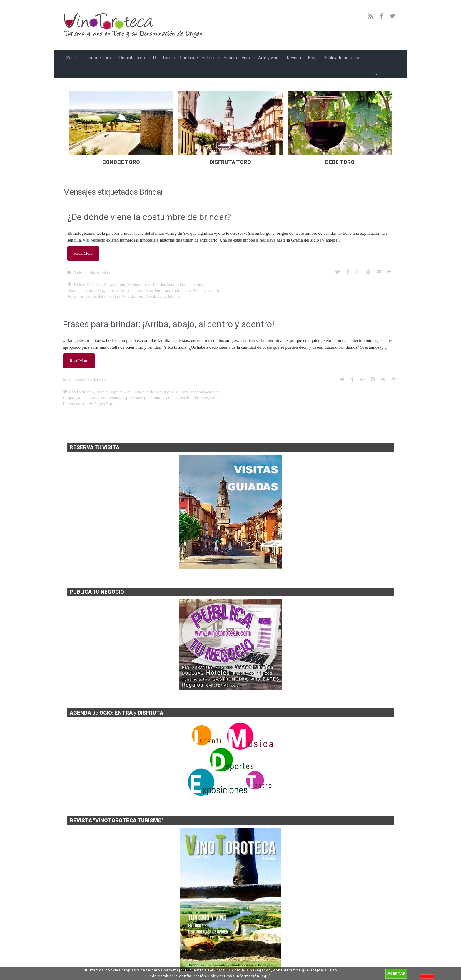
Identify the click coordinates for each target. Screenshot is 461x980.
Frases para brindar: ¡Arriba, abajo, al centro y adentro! (169, 311)
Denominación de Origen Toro (93, 277)
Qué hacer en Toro (198, 58)
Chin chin (95, 271)
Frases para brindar (182, 382)
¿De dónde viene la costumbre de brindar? (149, 205)
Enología (162, 277)
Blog (312, 58)
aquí (266, 976)
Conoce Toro (99, 58)
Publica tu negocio (341, 58)
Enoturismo (181, 277)
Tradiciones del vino (94, 283)
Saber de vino (237, 58)
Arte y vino (269, 58)
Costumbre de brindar (147, 271)
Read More (84, 241)
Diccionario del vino (136, 277)
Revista (294, 58)
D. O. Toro (163, 58)
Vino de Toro (133, 283)
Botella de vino (82, 376)
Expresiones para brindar (143, 382)
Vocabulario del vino (163, 283)
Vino (116, 283)
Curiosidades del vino (92, 259)
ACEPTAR (396, 973)
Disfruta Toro (133, 58)
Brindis (79, 271)
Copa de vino (115, 271)
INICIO (72, 58)
